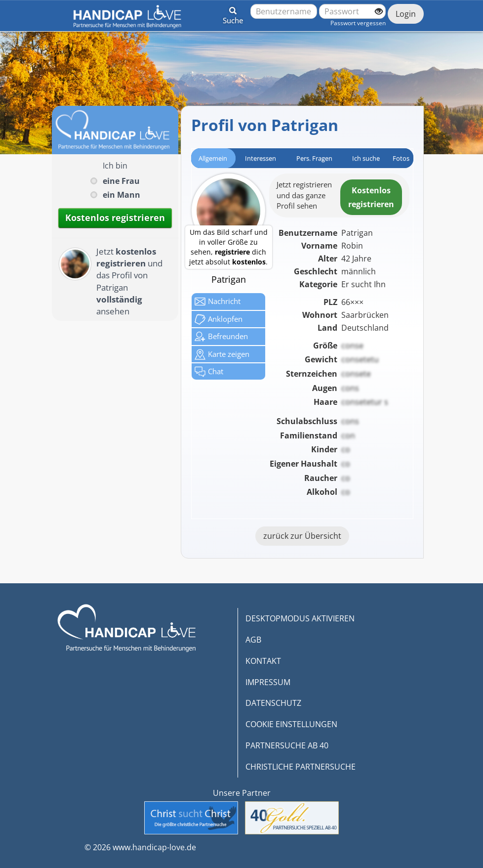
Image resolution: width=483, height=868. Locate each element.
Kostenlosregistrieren (371, 197)
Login (406, 14)
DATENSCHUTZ (273, 703)
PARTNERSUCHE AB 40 (287, 745)
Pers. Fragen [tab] (314, 158)
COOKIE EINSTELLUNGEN (291, 724)
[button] (233, 14)
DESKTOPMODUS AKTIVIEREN (300, 618)
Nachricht (218, 302)
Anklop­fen (219, 319)
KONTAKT (263, 661)
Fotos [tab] (401, 158)
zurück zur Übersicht (302, 536)
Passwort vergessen (358, 23)
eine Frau (121, 181)
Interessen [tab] (261, 158)
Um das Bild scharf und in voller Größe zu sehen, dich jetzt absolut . (228, 247)
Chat (209, 372)
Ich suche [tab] (366, 158)
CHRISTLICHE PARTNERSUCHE (301, 767)
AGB (253, 640)
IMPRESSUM (268, 682)
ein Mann (121, 195)
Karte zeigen (222, 354)
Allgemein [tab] (213, 158)
